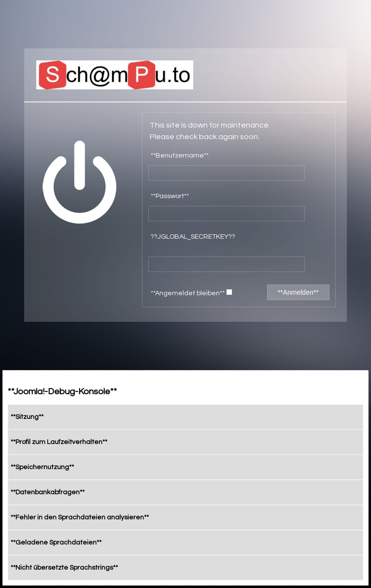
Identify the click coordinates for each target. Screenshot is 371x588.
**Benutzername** (180, 156)
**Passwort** (170, 196)
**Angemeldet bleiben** (192, 293)
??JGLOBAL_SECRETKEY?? (193, 237)
